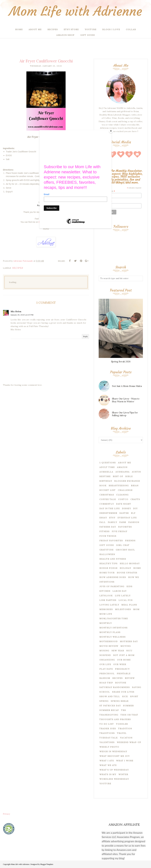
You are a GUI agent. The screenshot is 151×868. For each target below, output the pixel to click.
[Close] (111, 131)
